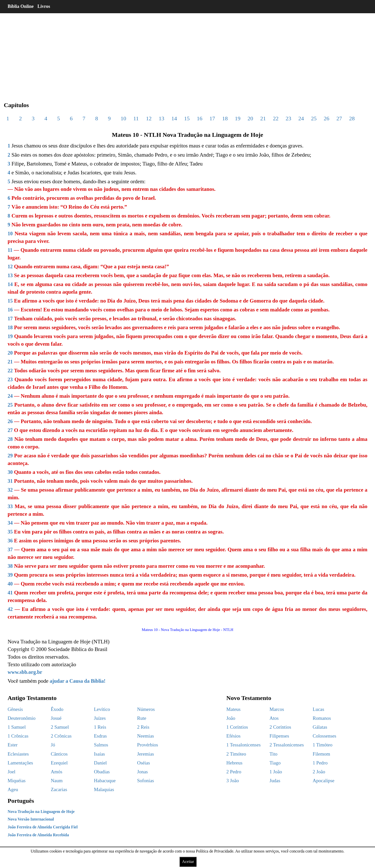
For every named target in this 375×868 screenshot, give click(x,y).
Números (146, 709)
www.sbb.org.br (25, 672)
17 (212, 118)
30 (10, 472)
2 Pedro (234, 772)
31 (10, 481)
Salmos (101, 745)
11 (136, 118)
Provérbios (148, 745)
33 (10, 506)
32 (10, 490)
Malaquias (104, 789)
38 (10, 566)
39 (10, 575)
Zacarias (59, 789)
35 (10, 532)
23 (288, 118)
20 (250, 118)
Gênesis (15, 709)
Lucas (319, 709)
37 (10, 549)
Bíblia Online (21, 6)
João (231, 718)
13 (161, 118)
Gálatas (320, 727)
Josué (56, 718)
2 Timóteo (236, 754)
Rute (142, 718)
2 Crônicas (61, 736)
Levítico (102, 709)
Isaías (99, 754)
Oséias (144, 763)
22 (276, 118)
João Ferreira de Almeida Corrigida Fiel (43, 827)
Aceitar (188, 862)
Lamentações (20, 763)
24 (301, 118)
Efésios (234, 736)
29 (10, 456)
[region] (188, 53)
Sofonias (146, 781)
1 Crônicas (18, 736)
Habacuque (105, 781)
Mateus (234, 709)
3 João (233, 781)
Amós (56, 772)
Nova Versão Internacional (31, 819)
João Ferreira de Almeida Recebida (38, 835)
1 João (276, 772)
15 (187, 118)
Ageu (13, 789)
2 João (319, 772)
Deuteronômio (22, 718)
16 (200, 118)
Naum (57, 781)
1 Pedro (320, 763)
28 (352, 118)
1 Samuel (17, 727)
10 (123, 118)
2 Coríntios (280, 727)
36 (10, 541)
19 (238, 118)
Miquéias (17, 781)
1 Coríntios (237, 727)
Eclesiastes (18, 754)
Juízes (100, 718)
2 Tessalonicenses (287, 745)
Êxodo (57, 709)
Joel (12, 772)
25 (314, 118)
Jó (53, 745)
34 (10, 523)
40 (10, 584)
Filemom (322, 754)
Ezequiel (59, 763)
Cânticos (59, 754)
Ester (13, 745)
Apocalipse (324, 781)
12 (149, 118)
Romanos (322, 718)
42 (10, 609)
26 (327, 118)
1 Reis (100, 727)
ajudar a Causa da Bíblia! (78, 681)
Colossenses (325, 736)
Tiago (275, 763)
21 (263, 118)
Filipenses (279, 736)
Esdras (100, 736)
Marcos (277, 709)
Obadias (102, 772)
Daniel (100, 763)
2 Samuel (60, 727)
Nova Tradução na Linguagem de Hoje (41, 812)
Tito (274, 754)
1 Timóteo (323, 745)
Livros (44, 6)
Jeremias (145, 754)
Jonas (142, 772)
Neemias (145, 736)
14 (174, 118)
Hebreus (234, 763)
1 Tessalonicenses (244, 745)
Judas (275, 781)
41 (10, 593)
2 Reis (143, 727)
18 (225, 118)
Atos (274, 718)
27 (339, 118)
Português (21, 801)
